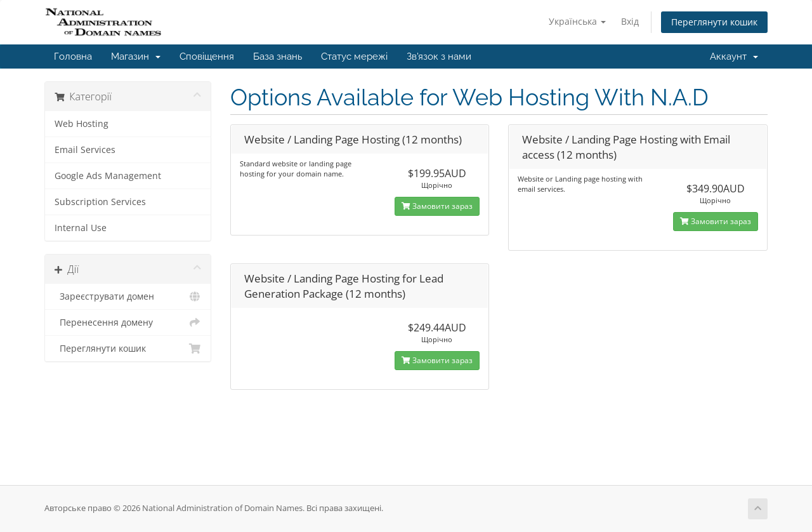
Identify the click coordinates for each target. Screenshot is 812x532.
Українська (577, 21)
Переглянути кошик (714, 22)
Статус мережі (354, 57)
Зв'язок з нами (439, 57)
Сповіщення (207, 57)
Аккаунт (734, 57)
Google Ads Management (108, 176)
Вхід (630, 21)
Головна (73, 57)
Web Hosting (82, 124)
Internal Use (81, 228)
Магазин (136, 57)
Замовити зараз (437, 206)
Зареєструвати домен (128, 296)
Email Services (85, 150)
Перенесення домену (128, 323)
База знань (278, 57)
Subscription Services (100, 202)
